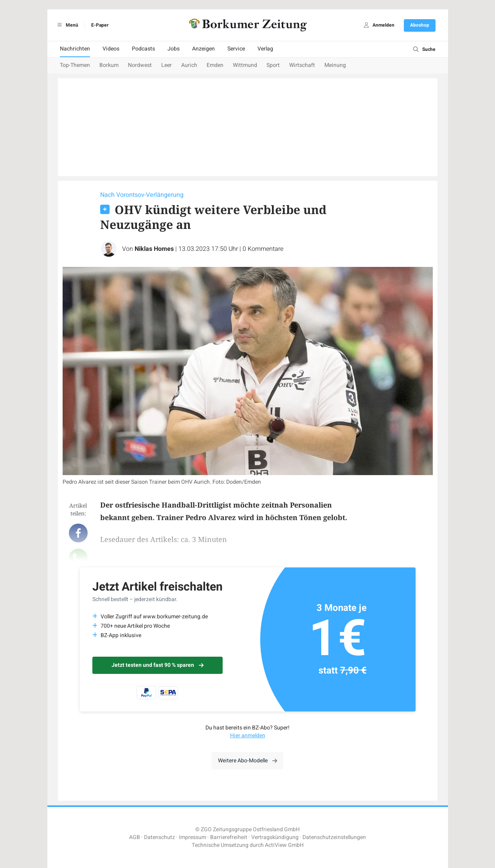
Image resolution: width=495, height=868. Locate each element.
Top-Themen (75, 65)
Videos (111, 49)
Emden (215, 65)
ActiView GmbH (284, 845)
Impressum (193, 837)
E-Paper (100, 25)
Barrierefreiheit (229, 837)
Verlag (265, 49)
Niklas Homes (154, 249)
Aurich (189, 65)
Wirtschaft (302, 65)
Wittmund (245, 65)
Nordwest (140, 65)
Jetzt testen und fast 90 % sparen (157, 665)
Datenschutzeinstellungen (334, 837)
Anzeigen (203, 49)
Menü (67, 25)
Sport (273, 65)
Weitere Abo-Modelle (247, 761)
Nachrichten (75, 49)
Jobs (174, 49)
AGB (135, 837)
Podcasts (143, 49)
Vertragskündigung (275, 837)
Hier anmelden (248, 736)
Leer (166, 65)
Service (236, 49)
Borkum (109, 65)
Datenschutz (159, 837)
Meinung (335, 65)
